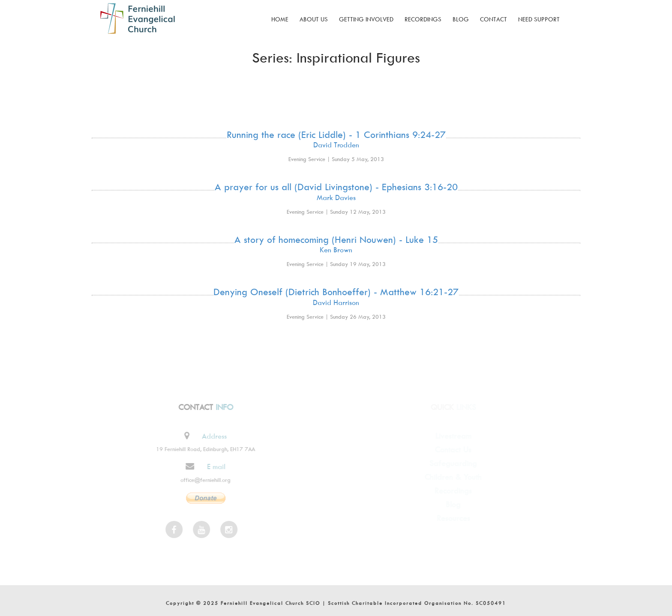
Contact (493, 19)
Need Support (539, 19)
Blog (461, 19)
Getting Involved (366, 19)
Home (280, 19)
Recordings (423, 19)
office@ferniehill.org (202, 480)
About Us (314, 19)
